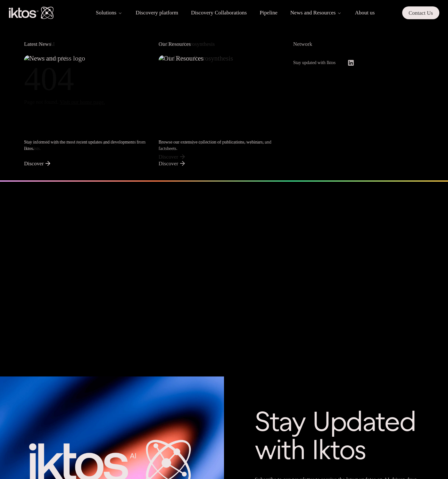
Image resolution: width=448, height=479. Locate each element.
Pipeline (269, 13)
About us (365, 13)
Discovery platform (157, 13)
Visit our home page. (82, 102)
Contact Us (421, 13)
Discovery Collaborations (219, 13)
